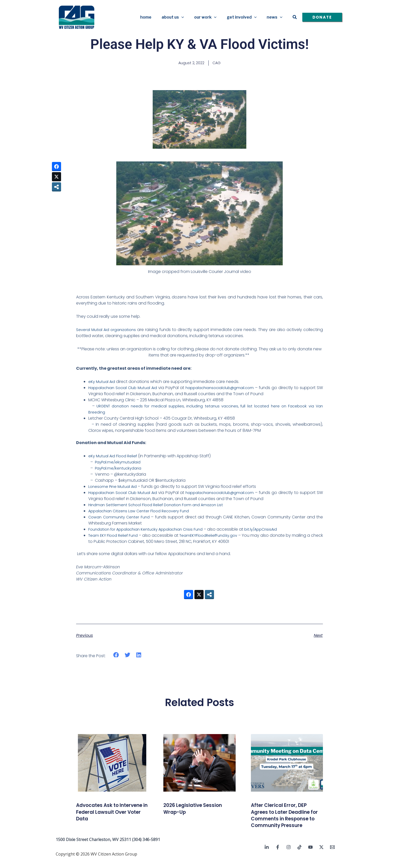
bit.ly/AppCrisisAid (271, 530)
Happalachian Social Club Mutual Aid (127, 388)
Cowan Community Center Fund (120, 518)
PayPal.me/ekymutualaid (119, 463)
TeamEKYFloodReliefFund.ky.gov (217, 536)
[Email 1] (332, 855)
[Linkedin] (267, 855)
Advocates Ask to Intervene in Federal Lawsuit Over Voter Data (111, 812)
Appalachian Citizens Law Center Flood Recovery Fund (142, 512)
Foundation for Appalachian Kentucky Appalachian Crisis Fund (150, 530)
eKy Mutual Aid (103, 382)
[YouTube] (310, 855)
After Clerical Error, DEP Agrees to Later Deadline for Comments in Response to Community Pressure (286, 819)
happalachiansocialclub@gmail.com (236, 388)
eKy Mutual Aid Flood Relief (114, 457)
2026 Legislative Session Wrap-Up (198, 809)
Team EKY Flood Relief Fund (115, 536)
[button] (189, 17)
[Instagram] (289, 855)
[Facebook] (278, 855)
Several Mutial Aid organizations (108, 330)
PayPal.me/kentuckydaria (120, 469)
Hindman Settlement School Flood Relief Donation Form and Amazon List (160, 506)
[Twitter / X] (321, 855)
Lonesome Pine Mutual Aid (114, 487)
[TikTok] (300, 855)
